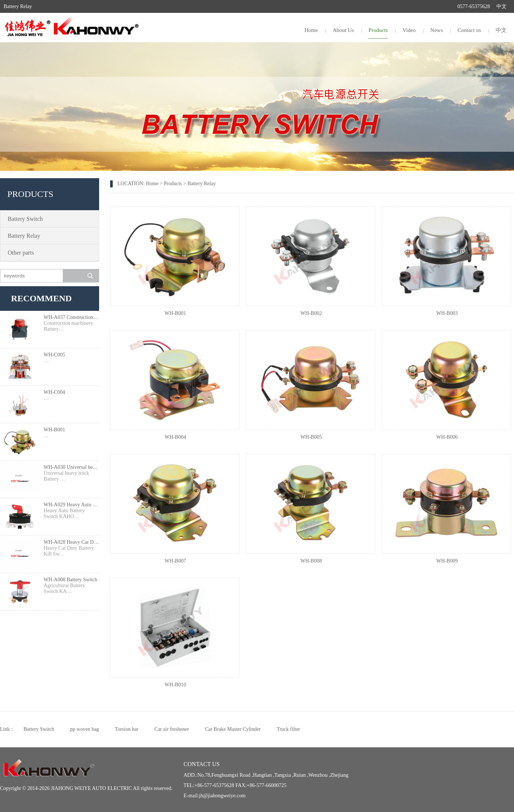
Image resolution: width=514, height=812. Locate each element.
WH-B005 (311, 437)
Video (409, 30)
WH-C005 (54, 355)
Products (378, 30)
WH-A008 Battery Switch (70, 580)
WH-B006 (447, 437)
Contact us (469, 30)
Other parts (21, 253)
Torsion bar (127, 729)
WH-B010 (175, 685)
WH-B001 (54, 430)
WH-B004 (175, 437)
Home (311, 30)
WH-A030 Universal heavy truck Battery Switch (71, 467)
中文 (502, 6)
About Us (343, 30)
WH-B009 (447, 561)
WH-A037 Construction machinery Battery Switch (71, 317)
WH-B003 (447, 313)
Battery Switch (25, 219)
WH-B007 (175, 561)
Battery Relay (24, 236)
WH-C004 (54, 392)
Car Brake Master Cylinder (233, 729)
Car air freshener (172, 729)
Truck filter (289, 729)
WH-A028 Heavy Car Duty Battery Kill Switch (71, 542)
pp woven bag (85, 729)
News (437, 30)
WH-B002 (311, 313)
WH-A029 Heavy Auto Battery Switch (71, 505)
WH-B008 (311, 561)
